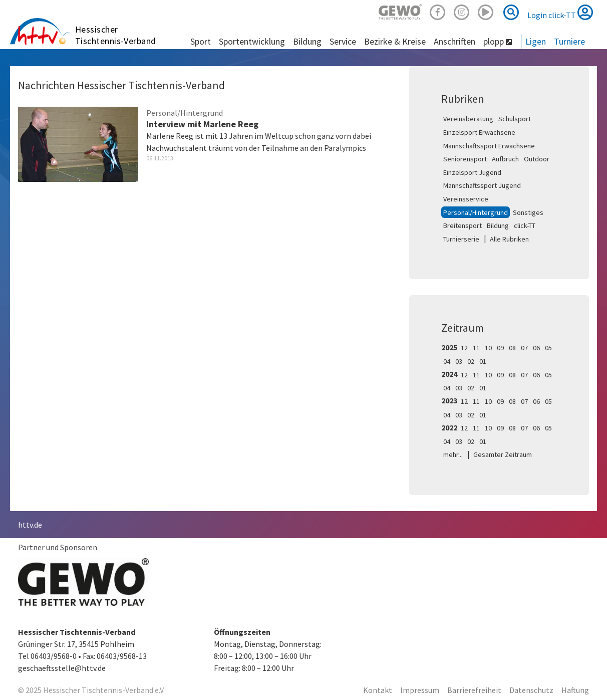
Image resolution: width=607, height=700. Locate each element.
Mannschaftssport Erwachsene (489, 146)
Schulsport (515, 119)
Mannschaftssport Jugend (482, 185)
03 (459, 361)
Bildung (498, 225)
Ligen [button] (536, 41)
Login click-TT (560, 12)
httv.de (30, 525)
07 (524, 348)
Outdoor (537, 159)
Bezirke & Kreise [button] (395, 41)
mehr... (453, 454)
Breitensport (463, 225)
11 (476, 348)
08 (512, 348)
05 (548, 348)
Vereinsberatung (468, 119)
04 (447, 361)
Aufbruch (505, 159)
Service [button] (343, 41)
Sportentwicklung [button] (252, 41)
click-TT (525, 225)
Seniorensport (465, 159)
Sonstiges (528, 212)
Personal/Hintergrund (476, 212)
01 (483, 361)
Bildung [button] (307, 41)
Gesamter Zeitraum (503, 454)
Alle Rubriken (509, 239)
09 (500, 348)
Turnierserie (461, 239)
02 (471, 361)
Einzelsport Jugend (472, 172)
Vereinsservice (466, 199)
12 (464, 348)
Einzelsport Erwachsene (479, 132)
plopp (498, 41)
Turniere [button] (569, 41)
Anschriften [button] (454, 41)
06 (536, 348)
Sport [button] (201, 41)
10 (488, 348)
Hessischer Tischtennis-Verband (116, 35)
